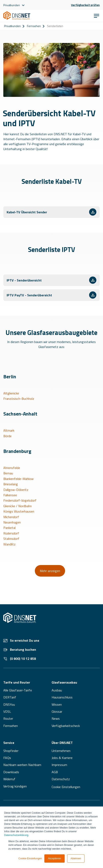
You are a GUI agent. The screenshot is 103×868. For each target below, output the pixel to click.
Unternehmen (61, 751)
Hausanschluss (62, 697)
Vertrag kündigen (15, 786)
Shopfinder (11, 751)
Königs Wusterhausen (19, 511)
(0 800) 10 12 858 (20, 659)
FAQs (7, 758)
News (56, 718)
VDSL (7, 711)
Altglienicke (11, 393)
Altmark (9, 430)
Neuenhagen (12, 522)
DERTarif (10, 697)
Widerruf (9, 779)
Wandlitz (9, 544)
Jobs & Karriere (62, 758)
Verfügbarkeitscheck (66, 726)
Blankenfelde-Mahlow (18, 479)
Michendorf (11, 517)
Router (8, 718)
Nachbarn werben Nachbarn (22, 765)
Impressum (59, 765)
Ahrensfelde (12, 468)
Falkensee (10, 495)
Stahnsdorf (11, 539)
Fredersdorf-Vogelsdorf (20, 500)
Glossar (57, 711)
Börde (7, 436)
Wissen (57, 704)
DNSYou (9, 704)
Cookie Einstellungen (66, 787)
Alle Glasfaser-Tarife (18, 690)
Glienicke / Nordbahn (18, 506)
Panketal (9, 528)
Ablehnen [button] (76, 859)
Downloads (11, 772)
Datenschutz (61, 779)
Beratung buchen (20, 650)
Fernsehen (34, 26)
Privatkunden (12, 26)
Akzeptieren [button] (54, 859)
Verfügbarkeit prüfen (85, 5)
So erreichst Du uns (21, 640)
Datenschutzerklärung (16, 835)
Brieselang (11, 484)
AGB (55, 772)
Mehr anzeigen (50, 571)
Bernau (8, 473)
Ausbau (57, 690)
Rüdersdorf (11, 533)
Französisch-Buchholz (19, 399)
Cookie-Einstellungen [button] (30, 859)
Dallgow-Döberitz (16, 490)
